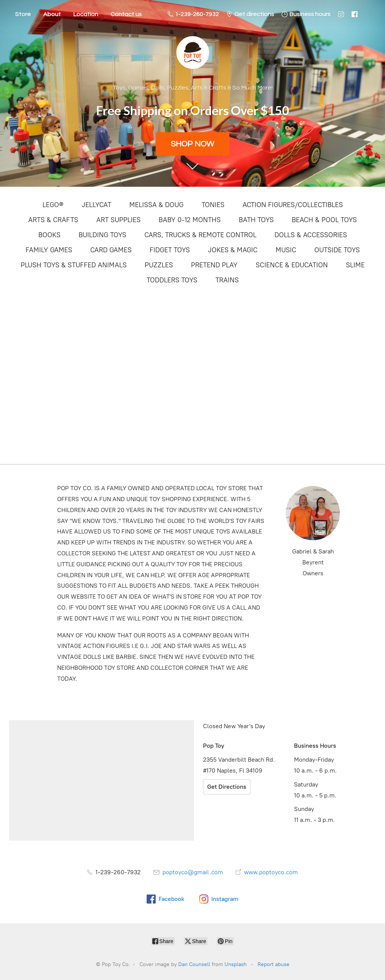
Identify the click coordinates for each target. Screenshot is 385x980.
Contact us (126, 14)
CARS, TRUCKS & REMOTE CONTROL (200, 235)
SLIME (355, 265)
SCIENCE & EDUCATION (292, 265)
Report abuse (274, 964)
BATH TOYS (256, 220)
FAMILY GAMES (49, 250)
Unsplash (236, 964)
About (52, 14)
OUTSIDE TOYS (337, 250)
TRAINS (227, 280)
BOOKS (49, 235)
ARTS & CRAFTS (53, 220)
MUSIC (286, 250)
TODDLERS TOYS (172, 280)
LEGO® (53, 205)
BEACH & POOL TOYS (324, 220)
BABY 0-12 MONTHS (190, 220)
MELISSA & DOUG (156, 205)
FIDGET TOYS (170, 250)
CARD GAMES (111, 250)
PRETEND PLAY (214, 265)
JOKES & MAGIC (233, 250)
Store (23, 14)
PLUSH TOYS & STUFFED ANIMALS (74, 265)
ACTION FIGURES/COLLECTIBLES (293, 205)
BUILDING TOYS (102, 235)
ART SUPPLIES (118, 220)
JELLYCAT (96, 205)
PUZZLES (159, 265)
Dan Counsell (194, 964)
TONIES (213, 205)
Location (86, 14)
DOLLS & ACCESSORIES (311, 235)
